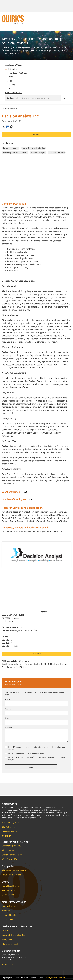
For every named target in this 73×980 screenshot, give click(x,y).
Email (7, 718)
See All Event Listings (11, 886)
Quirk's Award (8, 895)
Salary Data (7, 939)
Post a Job (6, 910)
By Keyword (12, 98)
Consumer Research (47, 512)
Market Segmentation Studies (43, 515)
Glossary (6, 930)
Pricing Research (30, 518)
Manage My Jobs (9, 915)
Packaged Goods (44, 532)
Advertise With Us (10, 832)
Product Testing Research (14, 521)
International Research (18, 515)
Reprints (62, 978)
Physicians (58, 532)
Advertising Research (11, 512)
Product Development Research (53, 518)
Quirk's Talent (8, 919)
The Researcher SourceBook (14, 870)
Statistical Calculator (11, 944)
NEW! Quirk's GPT (13, 93)
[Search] (41, 98)
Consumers (7, 532)
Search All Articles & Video (13, 855)
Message (8, 728)
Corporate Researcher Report (15, 935)
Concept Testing (30, 512)
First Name (9, 699)
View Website (36, 134)
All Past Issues (8, 850)
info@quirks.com (8, 964)
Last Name (9, 709)
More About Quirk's (10, 823)
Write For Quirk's (9, 859)
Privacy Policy (51, 978)
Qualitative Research (36, 521)
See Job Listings (9, 906)
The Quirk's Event (10, 827)
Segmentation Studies (57, 521)
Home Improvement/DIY (24, 532)
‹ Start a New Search (10, 109)
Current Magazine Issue (12, 846)
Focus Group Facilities (11, 875)
